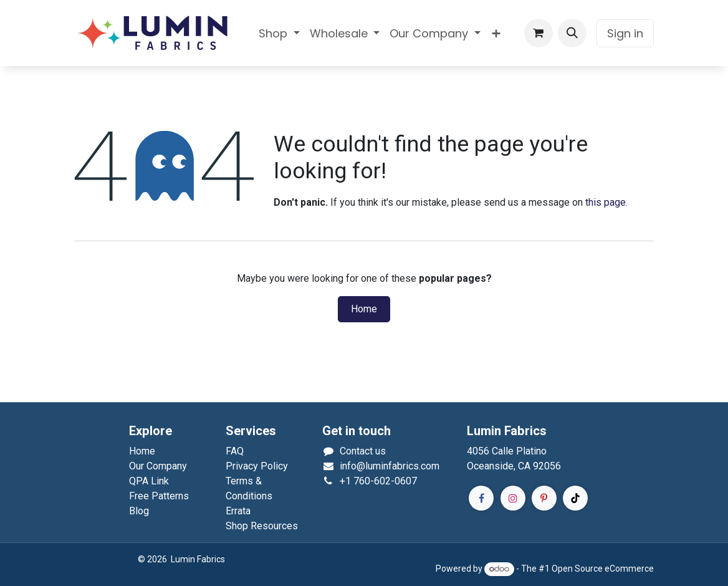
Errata (238, 511)
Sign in (625, 33)
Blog (139, 511)
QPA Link (149, 481)
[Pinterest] (544, 498)
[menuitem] (279, 33)
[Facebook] (481, 498)
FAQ (235, 451)
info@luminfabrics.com (390, 466)
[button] (572, 33)
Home (364, 309)
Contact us (363, 451)
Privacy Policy (257, 466)
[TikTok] (575, 498)
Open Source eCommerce (603, 569)
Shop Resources (262, 526)
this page (606, 202)
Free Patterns (159, 496)
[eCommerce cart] (539, 33)
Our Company (158, 466)
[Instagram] (513, 498)
